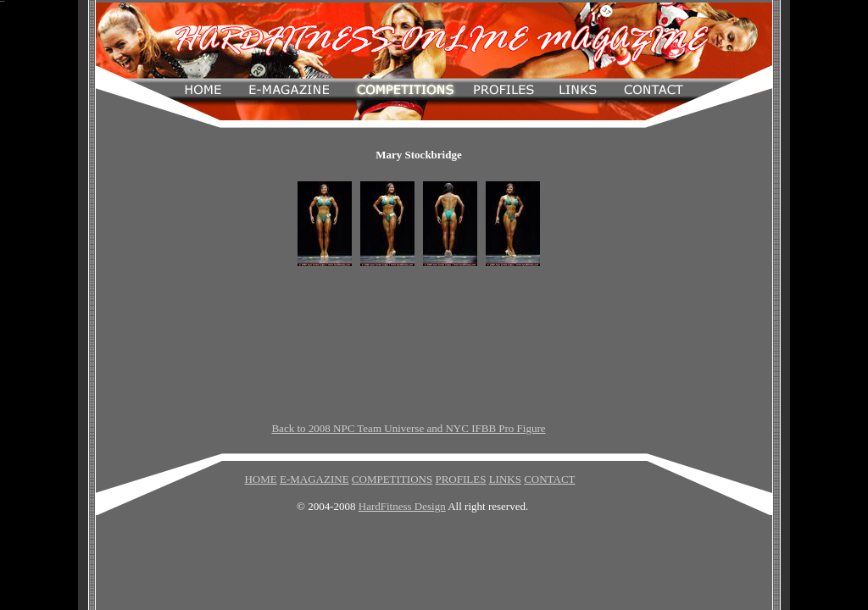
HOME (260, 479)
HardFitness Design (402, 506)
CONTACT (549, 479)
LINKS (505, 479)
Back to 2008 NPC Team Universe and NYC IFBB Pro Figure (408, 428)
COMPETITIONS (392, 479)
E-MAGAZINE (314, 479)
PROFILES (460, 479)
